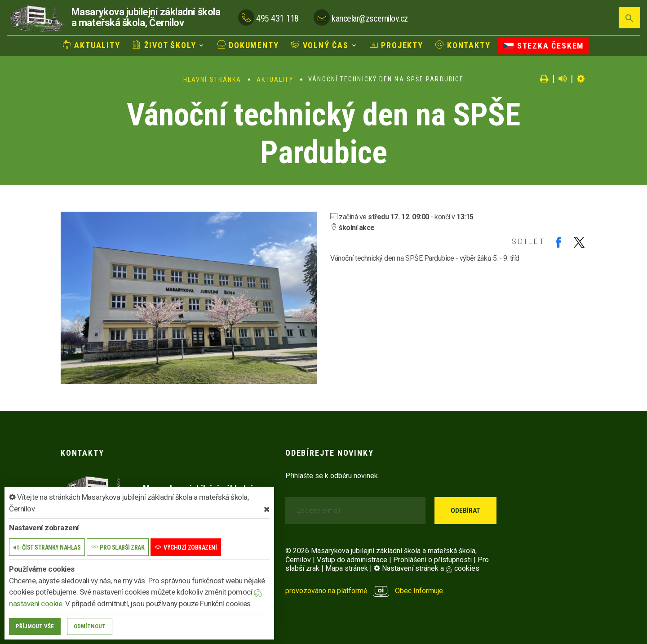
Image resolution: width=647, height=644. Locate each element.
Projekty (397, 45)
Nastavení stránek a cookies (427, 568)
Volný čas (320, 45)
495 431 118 (277, 18)
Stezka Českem (543, 46)
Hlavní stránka (212, 80)
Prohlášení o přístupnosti (432, 560)
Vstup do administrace (352, 560)
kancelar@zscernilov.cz (370, 18)
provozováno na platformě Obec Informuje (364, 591)
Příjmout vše (35, 626)
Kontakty (463, 45)
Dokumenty (248, 45)
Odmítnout (90, 626)
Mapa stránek (347, 568)
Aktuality (92, 45)
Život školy (164, 45)
